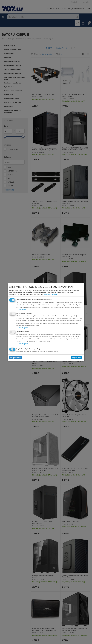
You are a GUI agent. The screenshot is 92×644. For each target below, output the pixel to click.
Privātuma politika (50, 294)
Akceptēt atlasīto (16, 358)
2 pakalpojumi (22, 310)
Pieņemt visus (76, 358)
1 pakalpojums (22, 328)
